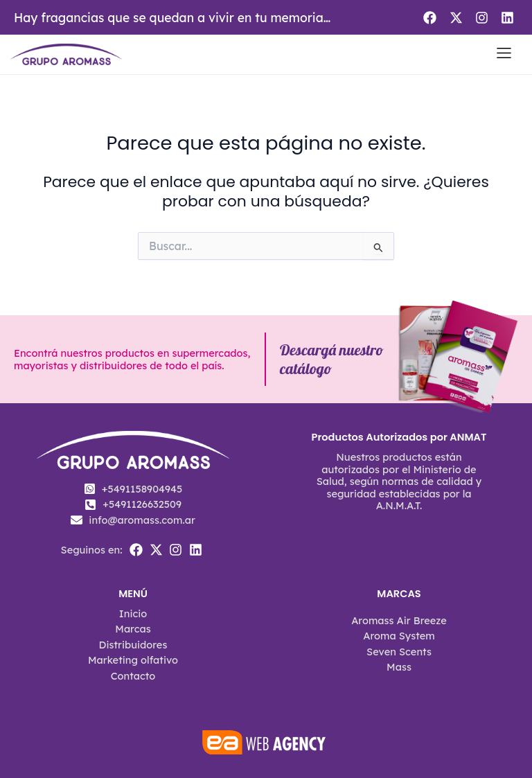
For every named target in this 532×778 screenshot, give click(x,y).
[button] (504, 54)
